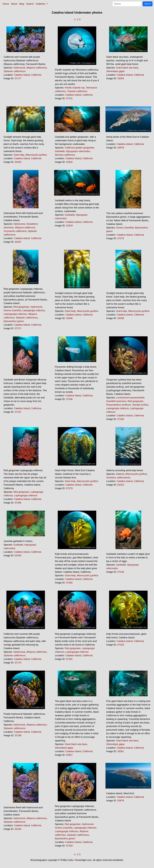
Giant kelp (19, 155)
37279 (69, 488)
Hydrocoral (19, 68)
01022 (121, 485)
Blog (22, 4)
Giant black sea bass (127, 68)
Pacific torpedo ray (75, 88)
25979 (121, 801)
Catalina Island (22, 75)
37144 (121, 572)
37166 (69, 399)
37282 (69, 583)
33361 (121, 751)
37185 (121, 419)
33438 (121, 318)
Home (6, 4)
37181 (69, 659)
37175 (18, 663)
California (36, 75)
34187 (18, 242)
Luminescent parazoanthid (130, 398)
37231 (69, 98)
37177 (18, 78)
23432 (69, 162)
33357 (69, 755)
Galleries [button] (41, 4)
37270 (121, 238)
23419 (69, 226)
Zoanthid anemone (116, 401)
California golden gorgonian (79, 148)
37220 (69, 846)
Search (30, 4)
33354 (121, 78)
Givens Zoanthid (125, 228)
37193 (121, 645)
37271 (18, 328)
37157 (18, 412)
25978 (121, 148)
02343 (18, 555)
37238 (18, 735)
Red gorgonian (21, 307)
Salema (120, 474)
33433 (18, 162)
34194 (18, 829)
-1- (75, 19)
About (14, 4)
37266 (18, 503)
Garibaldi (60, 151)
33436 (69, 318)
